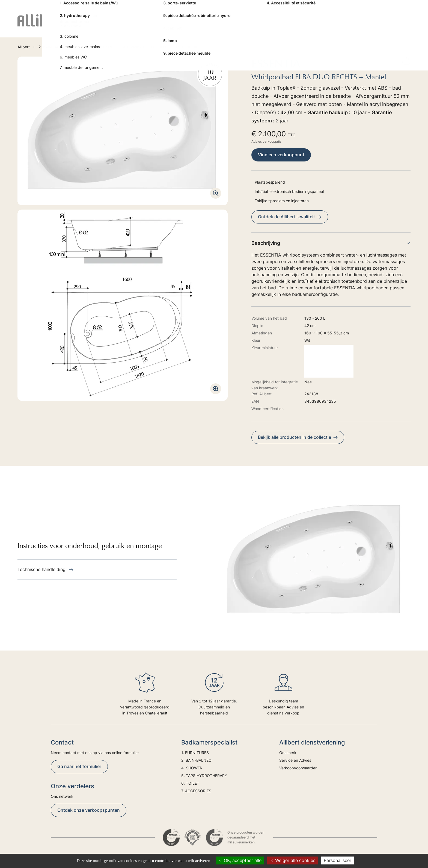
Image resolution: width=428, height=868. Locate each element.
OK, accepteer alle (240, 860)
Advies (357, 25)
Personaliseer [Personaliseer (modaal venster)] (338, 860)
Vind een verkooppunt (281, 155)
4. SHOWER (187, 25)
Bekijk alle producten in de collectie (298, 437)
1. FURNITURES (107, 25)
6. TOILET (279, 25)
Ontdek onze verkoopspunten (89, 810)
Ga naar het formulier (79, 766)
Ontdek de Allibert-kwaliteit (290, 217)
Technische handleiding (45, 569)
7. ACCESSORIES (315, 25)
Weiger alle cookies (293, 860)
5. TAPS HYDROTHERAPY (234, 25)
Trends (380, 25)
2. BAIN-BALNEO (149, 25)
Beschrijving (331, 243)
